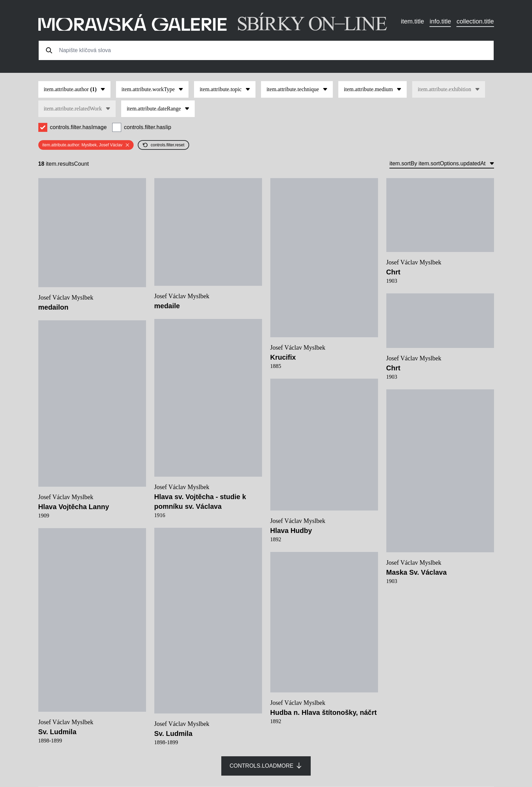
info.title (440, 21)
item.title (412, 21)
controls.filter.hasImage (79, 127)
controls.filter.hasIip (148, 127)
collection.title (475, 21)
